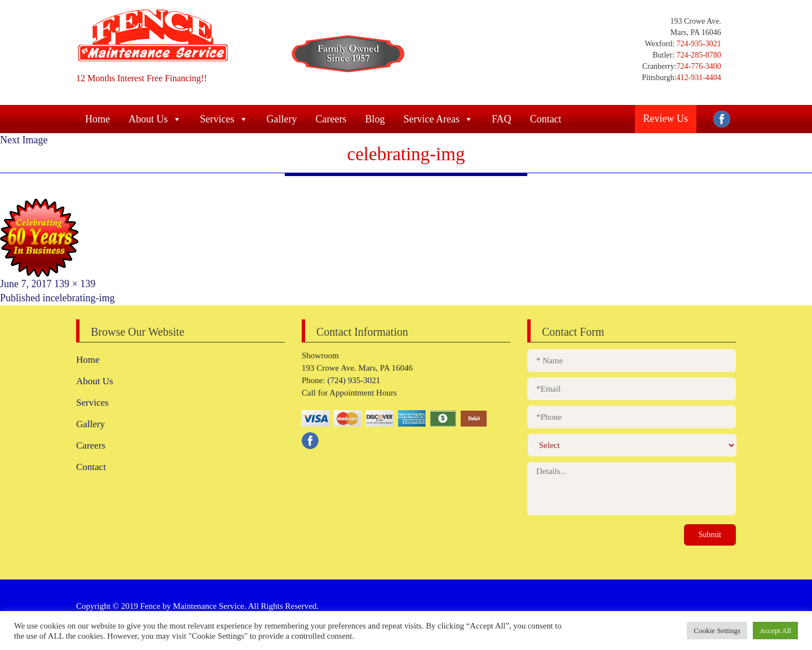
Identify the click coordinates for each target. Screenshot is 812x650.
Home (98, 119)
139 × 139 (75, 284)
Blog (375, 119)
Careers (331, 119)
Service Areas (438, 119)
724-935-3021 (698, 44)
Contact (546, 119)
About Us (155, 119)
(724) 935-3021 (353, 380)
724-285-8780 (698, 55)
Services (224, 119)
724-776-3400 (699, 66)
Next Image (24, 140)
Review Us (666, 118)
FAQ (502, 119)
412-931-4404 (699, 78)
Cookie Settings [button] (717, 631)
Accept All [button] (775, 631)
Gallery (282, 119)
